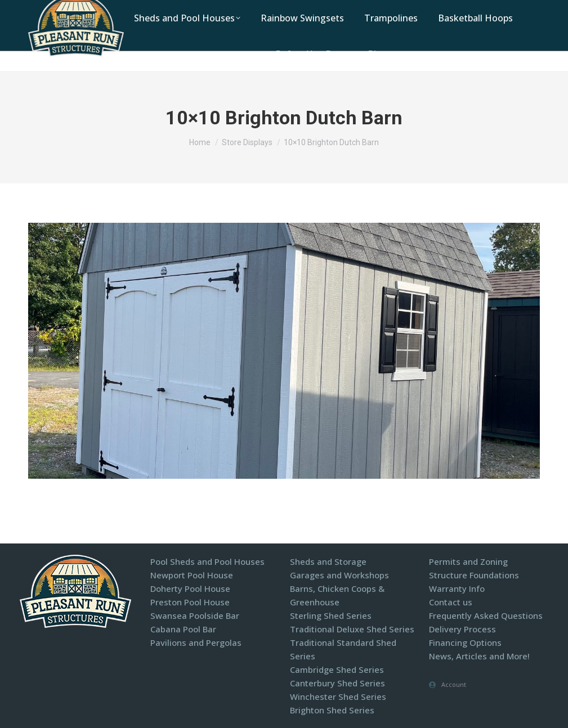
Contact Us (359, 10)
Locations (301, 10)
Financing (492, 10)
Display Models (427, 10)
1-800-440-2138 (236, 10)
